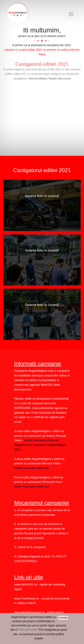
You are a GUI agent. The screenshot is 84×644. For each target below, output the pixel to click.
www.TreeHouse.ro (26, 598)
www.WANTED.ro (26, 584)
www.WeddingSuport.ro (29, 612)
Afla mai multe (28, 630)
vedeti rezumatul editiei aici (41, 440)
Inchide (63, 618)
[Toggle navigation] (71, 14)
